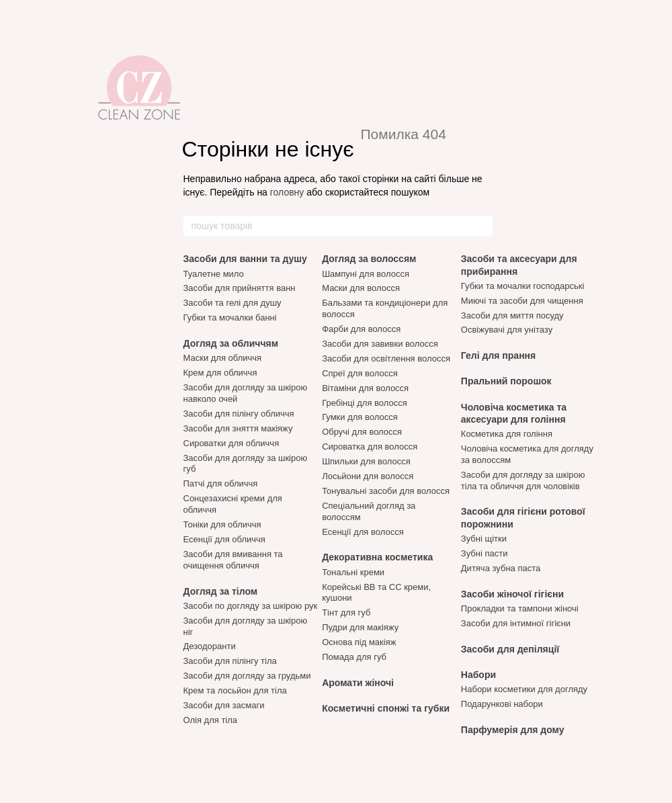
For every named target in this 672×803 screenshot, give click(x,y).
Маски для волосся (361, 288)
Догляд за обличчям (231, 343)
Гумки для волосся (360, 417)
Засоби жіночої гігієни (512, 594)
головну (287, 192)
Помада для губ (354, 657)
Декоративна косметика (377, 557)
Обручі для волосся (362, 432)
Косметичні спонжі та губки (386, 708)
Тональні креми (353, 572)
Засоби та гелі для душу (233, 303)
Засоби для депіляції (510, 649)
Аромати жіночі (358, 683)
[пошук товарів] (482, 226)
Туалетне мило (214, 274)
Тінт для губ (346, 612)
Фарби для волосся (361, 329)
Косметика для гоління (507, 434)
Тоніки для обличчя (222, 524)
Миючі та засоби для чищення (522, 301)
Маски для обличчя (223, 358)
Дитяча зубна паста (501, 568)
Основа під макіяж (359, 642)
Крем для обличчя (220, 373)
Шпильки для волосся (366, 461)
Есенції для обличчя (224, 539)
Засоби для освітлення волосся (386, 358)
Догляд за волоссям (369, 259)
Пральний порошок (506, 381)
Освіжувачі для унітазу (507, 330)
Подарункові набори (502, 704)
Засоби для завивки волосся (380, 344)
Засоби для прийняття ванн (240, 288)
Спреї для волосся (360, 373)
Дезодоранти (210, 646)
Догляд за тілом (221, 591)
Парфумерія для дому (513, 730)
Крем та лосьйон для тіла (235, 690)
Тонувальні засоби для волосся (386, 491)
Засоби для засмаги (224, 705)
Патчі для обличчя (221, 483)
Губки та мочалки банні (230, 318)
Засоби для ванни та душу (245, 259)
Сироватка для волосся (370, 447)
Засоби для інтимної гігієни (516, 623)
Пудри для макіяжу (360, 627)
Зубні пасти (485, 553)
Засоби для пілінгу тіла (230, 661)
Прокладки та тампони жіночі (520, 608)
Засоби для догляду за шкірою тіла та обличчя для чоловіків (523, 480)
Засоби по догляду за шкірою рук (251, 606)
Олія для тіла (211, 720)
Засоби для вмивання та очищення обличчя (233, 560)
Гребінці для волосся (365, 403)
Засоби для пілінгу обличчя (239, 414)
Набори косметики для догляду (524, 689)
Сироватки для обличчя (232, 443)
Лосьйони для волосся (368, 476)
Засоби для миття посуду (512, 315)
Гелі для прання (498, 355)
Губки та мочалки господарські (523, 286)
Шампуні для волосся (366, 274)
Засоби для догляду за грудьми (247, 676)
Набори (478, 675)
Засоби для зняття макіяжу (238, 428)
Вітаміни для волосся (365, 388)
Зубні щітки (484, 539)
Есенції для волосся (363, 532)
